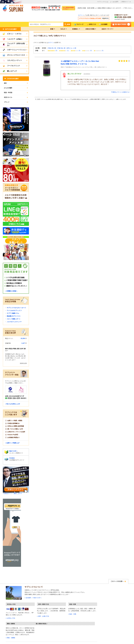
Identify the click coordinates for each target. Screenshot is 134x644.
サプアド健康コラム (13, 313)
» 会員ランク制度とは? (12, 443)
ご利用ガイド (125, 2)
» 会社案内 (28, 598)
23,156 (23, 338)
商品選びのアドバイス (14, 316)
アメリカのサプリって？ (14, 311)
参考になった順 (71, 48)
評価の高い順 (52, 48)
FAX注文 (12, 458)
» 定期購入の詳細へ (11, 291)
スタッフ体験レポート (14, 319)
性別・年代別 (8, 93)
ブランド (7, 102)
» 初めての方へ (37, 598)
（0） (53, 51)
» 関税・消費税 (10, 638)
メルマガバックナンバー (14, 322)
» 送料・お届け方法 (43, 616)
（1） (65, 51)
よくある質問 (114, 2)
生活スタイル (8, 97)
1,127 (23, 343)
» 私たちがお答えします (13, 404)
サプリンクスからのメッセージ (16, 308)
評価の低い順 (61, 48)
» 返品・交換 (72, 614)
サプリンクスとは (103, 2)
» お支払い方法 (10, 618)
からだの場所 (8, 88)
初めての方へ (13, 451)
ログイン (81, 15)
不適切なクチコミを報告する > (121, 92)
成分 (5, 83)
